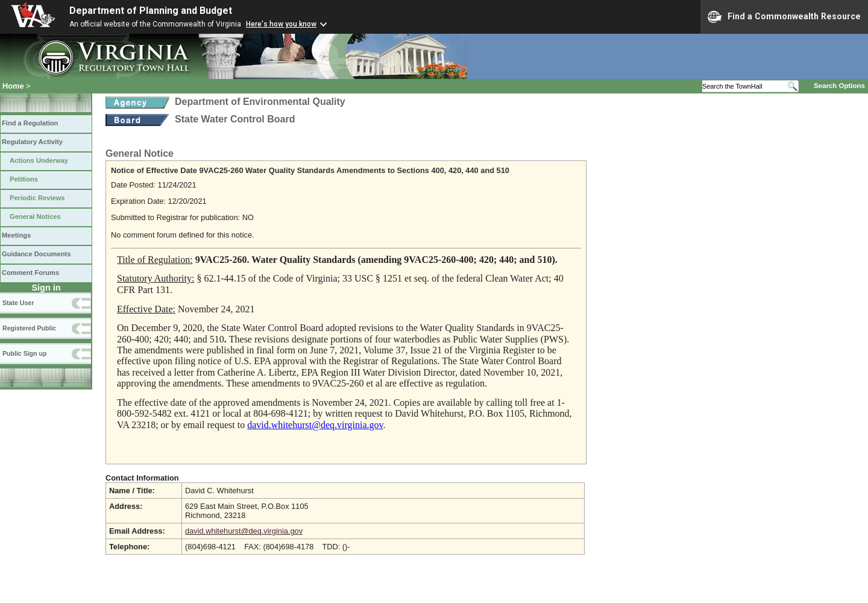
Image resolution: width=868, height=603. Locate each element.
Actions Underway (39, 160)
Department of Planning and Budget (151, 11)
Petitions (24, 179)
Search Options (839, 86)
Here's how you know (281, 24)
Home (13, 86)
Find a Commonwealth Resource (784, 17)
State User (18, 303)
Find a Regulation (30, 123)
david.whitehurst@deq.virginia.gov (244, 531)
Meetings (16, 235)
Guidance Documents (36, 254)
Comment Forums (30, 273)
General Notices (35, 216)
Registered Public (29, 328)
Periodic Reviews (37, 198)
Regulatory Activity (32, 142)
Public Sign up (24, 353)
